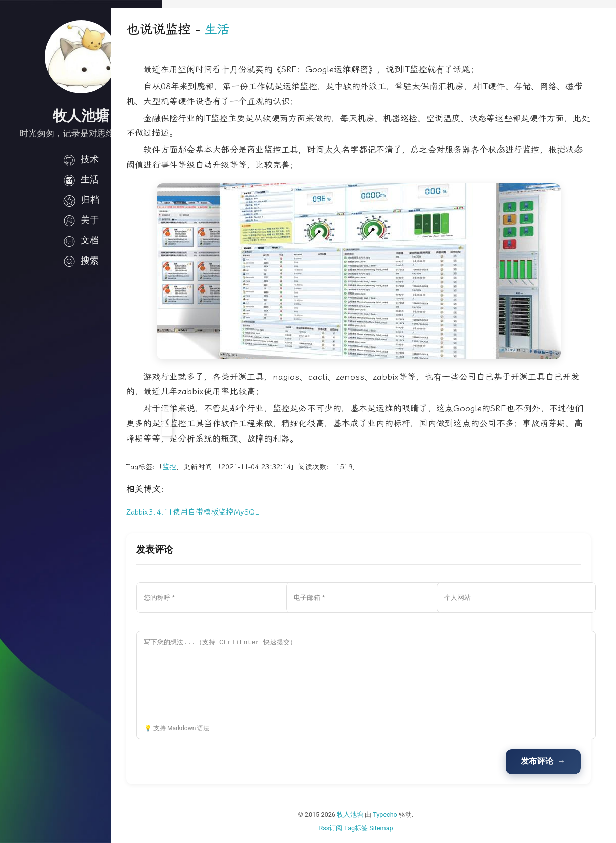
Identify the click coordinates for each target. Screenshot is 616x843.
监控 (220, 467)
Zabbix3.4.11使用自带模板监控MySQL (244, 512)
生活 (81, 179)
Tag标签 (382, 828)
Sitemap (407, 828)
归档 (81, 200)
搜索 (81, 261)
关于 (81, 220)
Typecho (411, 814)
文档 (81, 240)
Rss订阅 (356, 828)
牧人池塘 (376, 814)
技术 (81, 159)
